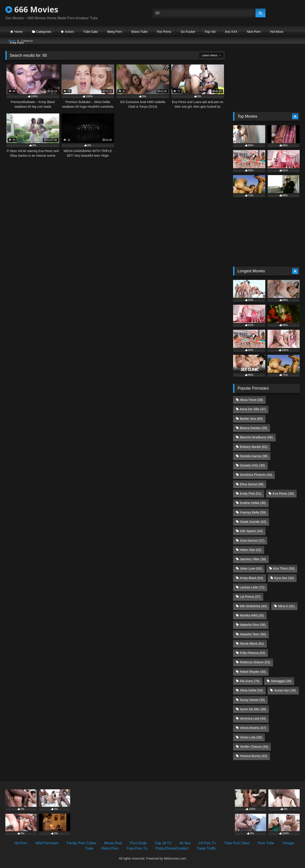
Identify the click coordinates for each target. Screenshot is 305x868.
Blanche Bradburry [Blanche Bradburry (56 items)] (256, 437)
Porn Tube (266, 843)
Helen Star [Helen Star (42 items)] (251, 550)
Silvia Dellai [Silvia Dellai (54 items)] (251, 690)
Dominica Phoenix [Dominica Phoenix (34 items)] (256, 475)
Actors (69, 32)
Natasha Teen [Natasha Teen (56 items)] (253, 634)
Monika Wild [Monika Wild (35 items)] (252, 615)
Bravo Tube (140, 32)
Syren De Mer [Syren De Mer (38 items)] (253, 709)
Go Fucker (188, 32)
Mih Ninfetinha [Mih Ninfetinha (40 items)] (253, 606)
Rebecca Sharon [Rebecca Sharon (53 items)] (255, 662)
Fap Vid (210, 32)
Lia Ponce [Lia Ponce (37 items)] (250, 597)
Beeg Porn (115, 32)
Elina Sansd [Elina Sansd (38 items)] (252, 484)
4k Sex (185, 843)
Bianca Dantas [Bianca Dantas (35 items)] (253, 428)
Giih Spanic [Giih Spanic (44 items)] (251, 531)
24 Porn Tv (207, 843)
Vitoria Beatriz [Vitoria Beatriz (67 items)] (253, 728)
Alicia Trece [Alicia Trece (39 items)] (251, 400)
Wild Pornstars (47, 843)
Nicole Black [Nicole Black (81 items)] (252, 644)
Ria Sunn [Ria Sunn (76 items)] (250, 681)
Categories (44, 32)
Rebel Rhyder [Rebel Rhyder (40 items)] (253, 672)
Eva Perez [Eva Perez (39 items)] (283, 493)
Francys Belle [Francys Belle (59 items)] (253, 512)
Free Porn (17, 43)
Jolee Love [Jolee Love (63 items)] (251, 568)
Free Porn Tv (137, 848)
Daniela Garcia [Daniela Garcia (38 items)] (254, 456)
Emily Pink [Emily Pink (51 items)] (251, 493)
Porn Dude (138, 843)
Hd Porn (21, 843)
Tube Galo (91, 32)
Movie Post (113, 843)
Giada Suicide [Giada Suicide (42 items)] (253, 522)
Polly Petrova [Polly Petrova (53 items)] (252, 653)
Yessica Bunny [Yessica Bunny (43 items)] (253, 756)
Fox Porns (164, 32)
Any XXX (231, 32)
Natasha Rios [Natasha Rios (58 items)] (253, 625)
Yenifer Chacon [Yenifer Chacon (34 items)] (254, 747)
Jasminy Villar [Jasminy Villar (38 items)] (253, 559)
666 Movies (32, 9)
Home (19, 32)
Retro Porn (110, 848)
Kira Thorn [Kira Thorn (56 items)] (284, 568)
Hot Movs (277, 32)
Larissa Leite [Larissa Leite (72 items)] (252, 587)
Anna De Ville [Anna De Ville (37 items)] (253, 409)
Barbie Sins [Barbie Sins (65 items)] (251, 419)
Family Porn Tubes (81, 843)
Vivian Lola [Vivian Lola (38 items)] (251, 737)
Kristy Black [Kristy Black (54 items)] (251, 578)
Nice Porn (254, 32)
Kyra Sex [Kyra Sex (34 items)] (284, 578)
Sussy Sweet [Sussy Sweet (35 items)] (252, 700)
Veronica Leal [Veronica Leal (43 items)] (253, 718)
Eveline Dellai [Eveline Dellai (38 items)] (253, 503)
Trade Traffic (206, 848)
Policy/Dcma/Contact (172, 848)
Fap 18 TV (163, 843)
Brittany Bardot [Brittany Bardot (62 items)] (254, 447)
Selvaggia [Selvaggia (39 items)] (281, 681)
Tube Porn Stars (237, 843)
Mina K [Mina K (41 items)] (286, 606)
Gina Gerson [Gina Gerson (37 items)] (252, 540)
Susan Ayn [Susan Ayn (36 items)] (285, 690)
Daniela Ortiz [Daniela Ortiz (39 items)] (252, 465)
